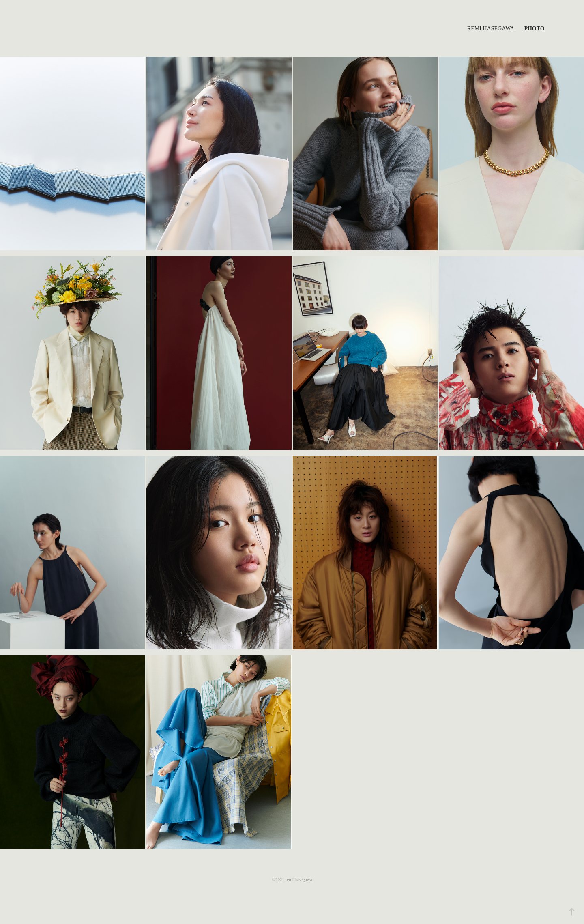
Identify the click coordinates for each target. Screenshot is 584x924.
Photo (534, 29)
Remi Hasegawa (491, 29)
